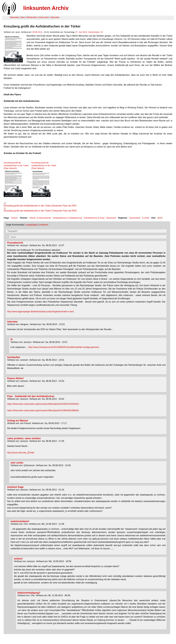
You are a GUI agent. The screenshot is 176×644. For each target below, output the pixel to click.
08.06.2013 (37, 32)
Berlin (160, 218)
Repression (111, 218)
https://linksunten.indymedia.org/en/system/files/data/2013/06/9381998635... (44, 410)
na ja (13, 237)
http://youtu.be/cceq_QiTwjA (21, 453)
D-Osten (146, 218)
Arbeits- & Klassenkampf (40, 218)
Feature (14, 218)
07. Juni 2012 (81, 32)
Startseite (14, 17)
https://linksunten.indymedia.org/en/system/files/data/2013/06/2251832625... (44, 404)
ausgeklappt (31, 225)
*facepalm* (13, 231)
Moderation (32, 17)
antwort (18, 559)
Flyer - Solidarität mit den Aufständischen (31, 396)
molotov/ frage (15, 487)
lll (12, 339)
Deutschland (135, 218)
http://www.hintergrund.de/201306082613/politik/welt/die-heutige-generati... (64, 347)
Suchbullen (14, 357)
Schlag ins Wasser (18, 421)
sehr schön (17, 463)
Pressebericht (15, 243)
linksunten (44, 17)
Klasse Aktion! (15, 378)
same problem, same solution (24, 438)
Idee (23, 17)
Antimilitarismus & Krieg (94, 218)
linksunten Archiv (46, 8)
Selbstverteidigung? (29, 593)
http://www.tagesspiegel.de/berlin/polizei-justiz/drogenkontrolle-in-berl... (41, 312)
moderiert (44, 225)
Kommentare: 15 (95, 32)
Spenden (55, 17)
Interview (12, 322)
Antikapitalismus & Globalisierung (67, 218)
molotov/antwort (20, 521)
